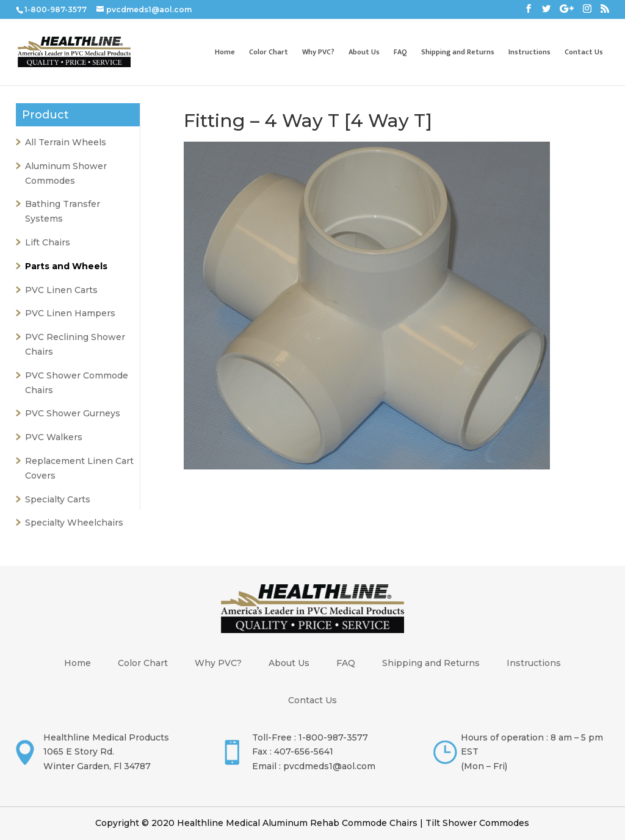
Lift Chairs (48, 242)
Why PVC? (318, 53)
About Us (364, 53)
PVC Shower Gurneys (73, 413)
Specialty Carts (58, 499)
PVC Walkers (54, 437)
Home (225, 53)
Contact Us (584, 53)
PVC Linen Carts (61, 290)
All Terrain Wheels (66, 142)
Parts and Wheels (66, 266)
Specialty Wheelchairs (74, 523)
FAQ (400, 53)
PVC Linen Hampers (70, 313)
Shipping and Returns (458, 53)
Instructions (529, 53)
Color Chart (269, 53)
